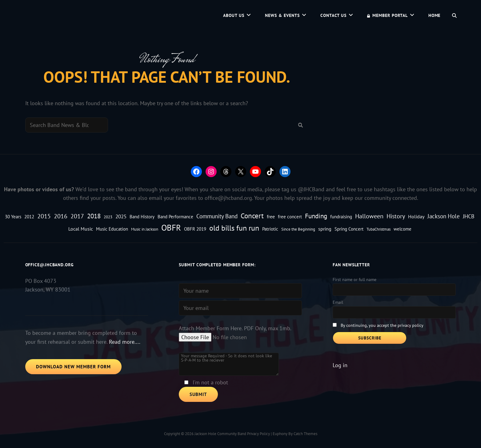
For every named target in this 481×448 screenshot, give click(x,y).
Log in (340, 365)
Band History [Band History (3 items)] (142, 217)
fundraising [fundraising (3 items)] (341, 217)
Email (338, 302)
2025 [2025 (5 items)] (121, 216)
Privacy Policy (259, 434)
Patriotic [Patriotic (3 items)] (270, 229)
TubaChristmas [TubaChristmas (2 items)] (379, 229)
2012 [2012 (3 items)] (29, 217)
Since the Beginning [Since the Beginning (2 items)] (298, 229)
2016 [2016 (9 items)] (61, 216)
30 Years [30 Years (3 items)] (13, 217)
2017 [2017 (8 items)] (77, 216)
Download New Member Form (73, 367)
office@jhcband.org (228, 198)
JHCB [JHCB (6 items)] (469, 216)
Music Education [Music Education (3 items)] (112, 229)
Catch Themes (305, 434)
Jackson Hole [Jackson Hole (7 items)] (444, 216)
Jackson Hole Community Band (220, 434)
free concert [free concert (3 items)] (290, 217)
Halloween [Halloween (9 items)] (369, 216)
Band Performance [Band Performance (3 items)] (175, 217)
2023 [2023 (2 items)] (108, 217)
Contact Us (333, 15)
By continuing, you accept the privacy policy (382, 325)
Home (435, 15)
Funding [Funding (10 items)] (316, 216)
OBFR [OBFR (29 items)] (171, 228)
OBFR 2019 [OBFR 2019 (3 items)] (195, 229)
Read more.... (125, 342)
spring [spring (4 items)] (325, 229)
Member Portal (387, 15)
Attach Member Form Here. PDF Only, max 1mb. (235, 328)
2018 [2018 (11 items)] (94, 216)
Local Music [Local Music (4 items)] (81, 229)
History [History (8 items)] (396, 216)
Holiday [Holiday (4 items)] (416, 216)
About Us (234, 15)
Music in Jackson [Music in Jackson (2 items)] (145, 229)
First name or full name (355, 280)
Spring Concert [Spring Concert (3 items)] (349, 229)
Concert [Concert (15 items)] (252, 216)
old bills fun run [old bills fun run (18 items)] (234, 228)
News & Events (282, 15)
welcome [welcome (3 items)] (403, 229)
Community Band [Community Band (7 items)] (217, 216)
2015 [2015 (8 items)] (44, 216)
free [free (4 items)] (271, 216)
